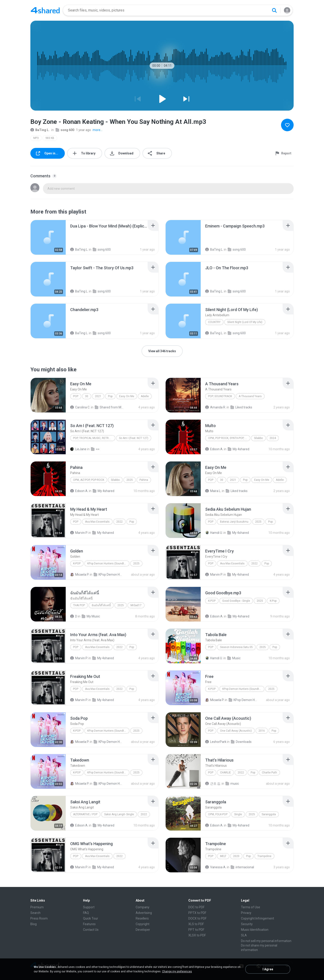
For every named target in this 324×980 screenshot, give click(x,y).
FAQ (86, 913)
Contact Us (91, 930)
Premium (37, 907)
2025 (130, 480)
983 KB (50, 138)
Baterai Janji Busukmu (234, 522)
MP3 (36, 138)
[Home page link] (45, 10)
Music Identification (255, 930)
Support (89, 907)
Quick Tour (91, 918)
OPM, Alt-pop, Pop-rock (89, 480)
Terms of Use (251, 907)
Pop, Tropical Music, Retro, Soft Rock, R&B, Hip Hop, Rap (94, 438)
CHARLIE (225, 773)
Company (143, 907)
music (232, 784)
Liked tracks (241, 407)
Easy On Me (127, 396)
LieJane (78, 449)
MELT (223, 856)
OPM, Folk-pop (218, 814)
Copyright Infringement (258, 918)
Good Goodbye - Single (236, 601)
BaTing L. (40, 130)
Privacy (246, 913)
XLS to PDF (196, 924)
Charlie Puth (269, 773)
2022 (119, 522)
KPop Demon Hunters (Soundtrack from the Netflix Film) (108, 563)
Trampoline (264, 856)
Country (214, 322)
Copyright (143, 924)
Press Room (39, 918)
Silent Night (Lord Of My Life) (245, 322)
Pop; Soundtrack (220, 396)
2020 (236, 856)
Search (35, 913)
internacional (242, 867)
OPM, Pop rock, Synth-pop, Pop (229, 438)
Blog (34, 924)
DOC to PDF (196, 907)
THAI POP (79, 605)
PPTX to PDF (197, 913)
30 (87, 396)
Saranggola (269, 814)
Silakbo (258, 438)
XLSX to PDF (197, 935)
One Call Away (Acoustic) (236, 731)
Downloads (241, 742)
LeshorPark (216, 742)
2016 (262, 731)
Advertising (144, 913)
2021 (98, 396)
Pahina (144, 480)
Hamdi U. (214, 533)
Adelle (145, 396)
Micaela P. (80, 575)
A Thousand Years (250, 396)
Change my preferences (177, 971)
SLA (244, 935)
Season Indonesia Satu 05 (236, 647)
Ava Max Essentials (97, 522)
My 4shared (238, 449)
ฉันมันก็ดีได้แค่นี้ (101, 605)
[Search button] (274, 10)
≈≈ (95, 449)
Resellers (142, 918)
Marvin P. (79, 533)
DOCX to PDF (197, 918)
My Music (91, 616)
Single (238, 814)
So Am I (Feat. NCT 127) (134, 438)
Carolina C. (80, 407)
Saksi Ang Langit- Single (119, 814)
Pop (76, 396)
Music (234, 658)
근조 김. (213, 784)
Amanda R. (216, 407)
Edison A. (214, 449)
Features (89, 924)
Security (247, 924)
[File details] (48, 237)
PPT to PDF (196, 930)
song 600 (65, 130)
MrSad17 (136, 605)
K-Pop (77, 563)
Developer (143, 930)
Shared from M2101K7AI (109, 407)
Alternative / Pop (85, 814)
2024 (273, 438)
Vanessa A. (216, 867)
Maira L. (213, 491)
